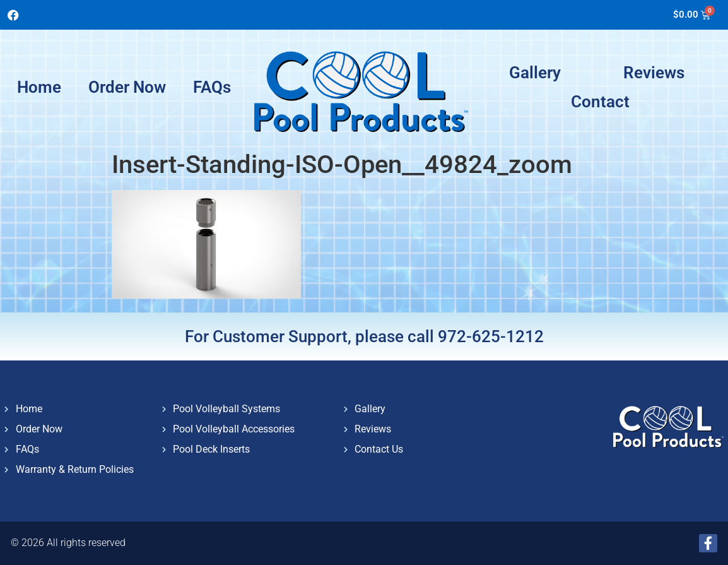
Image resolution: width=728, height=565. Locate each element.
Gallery (535, 73)
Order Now (127, 87)
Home (39, 87)
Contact (600, 102)
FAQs (212, 87)
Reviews (654, 73)
